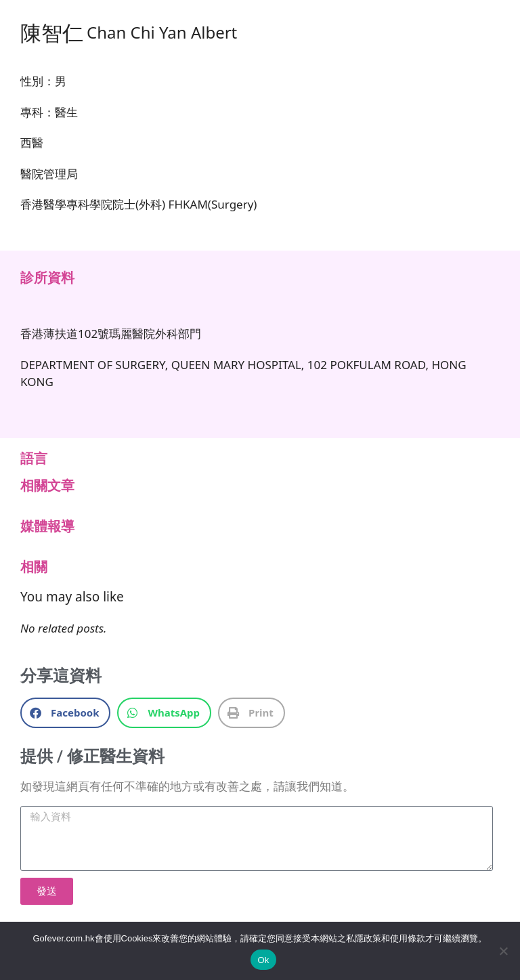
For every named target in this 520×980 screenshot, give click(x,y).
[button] (65, 713)
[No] (503, 951)
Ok (263, 960)
